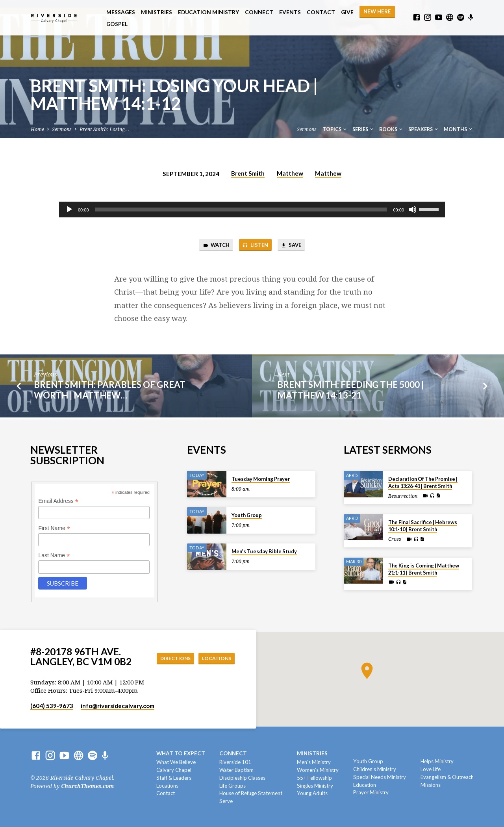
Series (363, 129)
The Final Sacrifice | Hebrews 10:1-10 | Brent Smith (423, 526)
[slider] (241, 210)
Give (347, 12)
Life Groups (233, 786)
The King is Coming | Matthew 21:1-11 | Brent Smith (424, 569)
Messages (121, 12)
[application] (252, 210)
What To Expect (181, 754)
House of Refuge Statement (251, 794)
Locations (215, 659)
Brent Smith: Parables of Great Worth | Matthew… (110, 391)
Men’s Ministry (314, 762)
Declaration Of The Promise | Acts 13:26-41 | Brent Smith (423, 483)
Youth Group (247, 515)
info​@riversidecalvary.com (118, 706)
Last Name (54, 556)
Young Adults (312, 794)
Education (365, 785)
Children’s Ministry (375, 769)
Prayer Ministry (371, 793)
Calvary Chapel (174, 770)
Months (459, 129)
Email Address (58, 501)
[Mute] (413, 210)
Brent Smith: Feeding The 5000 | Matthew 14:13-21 (350, 391)
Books (391, 129)
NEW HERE (377, 11)
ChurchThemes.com (87, 786)
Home (37, 129)
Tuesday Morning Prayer (261, 479)
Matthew (290, 173)
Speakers (424, 129)
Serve (226, 801)
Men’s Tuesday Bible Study (264, 552)
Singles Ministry (315, 786)
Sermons (62, 129)
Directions (169, 659)
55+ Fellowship (314, 778)
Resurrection (403, 496)
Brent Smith (248, 173)
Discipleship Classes (242, 778)
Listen (255, 246)
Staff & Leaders (174, 778)
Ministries (157, 12)
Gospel (117, 24)
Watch (211, 246)
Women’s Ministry (318, 770)
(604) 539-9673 (52, 706)
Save (296, 246)
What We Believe (176, 762)
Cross (395, 540)
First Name (54, 529)
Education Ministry (208, 12)
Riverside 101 (235, 762)
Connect (259, 12)
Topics (335, 129)
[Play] (69, 210)
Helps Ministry (437, 762)
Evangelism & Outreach (447, 777)
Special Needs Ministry (380, 777)
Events (290, 12)
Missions (431, 785)
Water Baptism (236, 770)
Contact (321, 12)
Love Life (431, 769)
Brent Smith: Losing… (104, 129)
